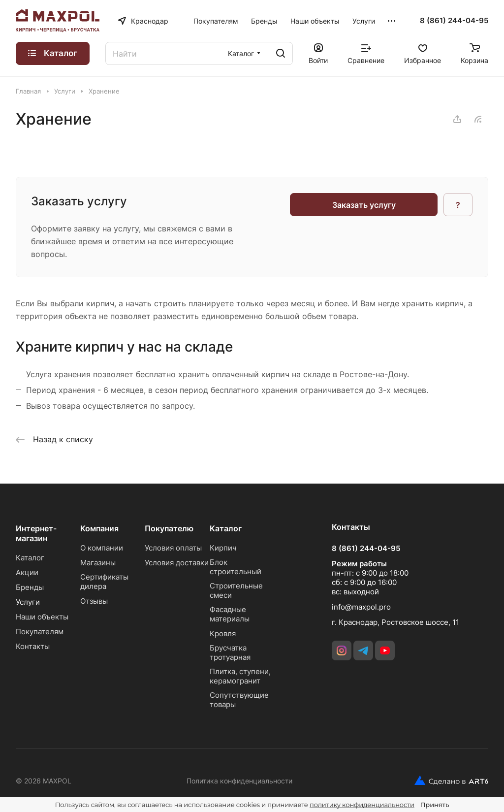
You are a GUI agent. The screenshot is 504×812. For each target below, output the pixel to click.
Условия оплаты (173, 548)
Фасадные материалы (230, 614)
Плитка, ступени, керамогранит (240, 676)
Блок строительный (236, 567)
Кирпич (223, 548)
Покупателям (40, 632)
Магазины (98, 563)
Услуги (28, 602)
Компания (99, 528)
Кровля (223, 633)
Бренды (30, 587)
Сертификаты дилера (104, 582)
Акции (27, 572)
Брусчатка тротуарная (230, 652)
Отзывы (94, 601)
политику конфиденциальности (362, 805)
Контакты (33, 646)
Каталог (30, 558)
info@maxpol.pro (361, 607)
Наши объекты (42, 617)
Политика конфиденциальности (239, 781)
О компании (102, 548)
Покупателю (169, 528)
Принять (435, 805)
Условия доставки (177, 563)
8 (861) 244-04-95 (454, 21)
